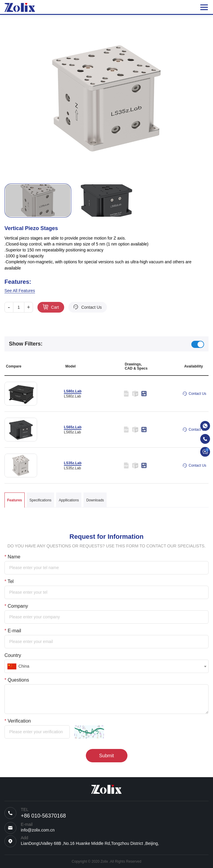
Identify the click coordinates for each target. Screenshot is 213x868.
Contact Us (91, 307)
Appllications (69, 500)
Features (15, 500)
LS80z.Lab (73, 391)
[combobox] (106, 666)
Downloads (95, 500)
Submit (107, 756)
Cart (55, 307)
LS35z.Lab (73, 463)
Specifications (40, 500)
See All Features (20, 291)
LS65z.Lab (73, 427)
